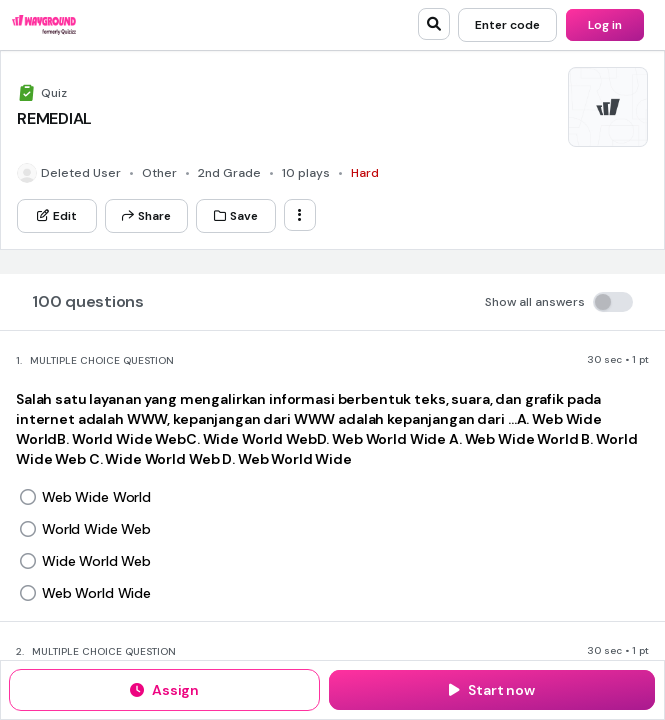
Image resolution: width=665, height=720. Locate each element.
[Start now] (492, 690)
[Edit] (57, 216)
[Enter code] (507, 25)
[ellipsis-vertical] (300, 215)
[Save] (236, 216)
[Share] (146, 216)
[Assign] (164, 690)
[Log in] (605, 25)
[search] (434, 24)
